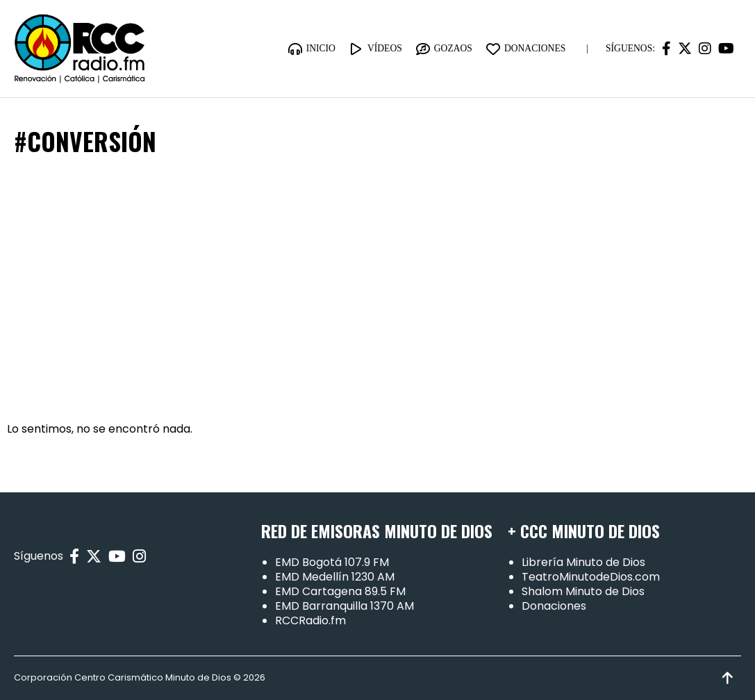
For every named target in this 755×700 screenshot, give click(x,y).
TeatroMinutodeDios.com (591, 577)
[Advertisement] (377, 290)
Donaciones (554, 606)
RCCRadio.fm (310, 620)
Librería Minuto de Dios (583, 562)
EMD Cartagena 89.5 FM (340, 591)
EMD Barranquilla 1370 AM (345, 606)
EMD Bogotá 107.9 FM (332, 562)
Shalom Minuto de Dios (583, 591)
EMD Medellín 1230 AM (335, 577)
